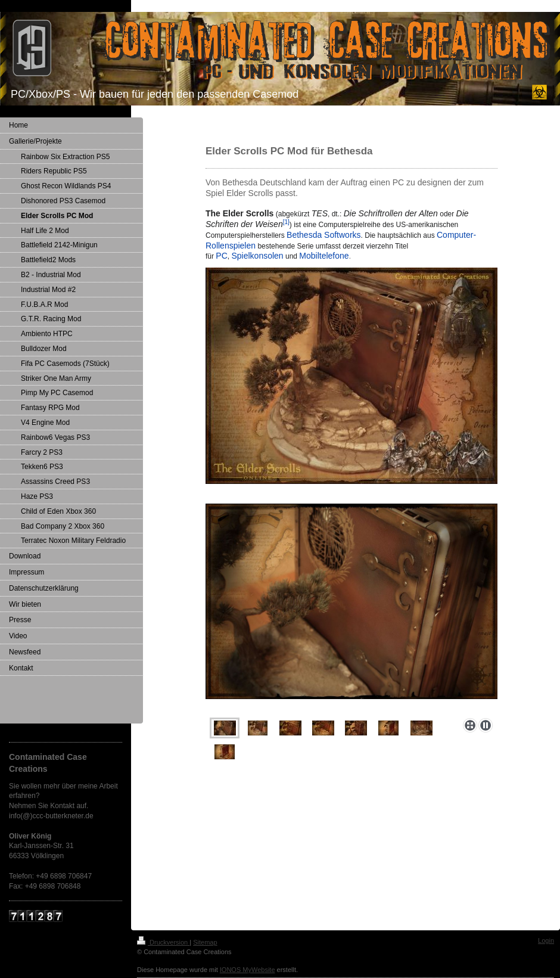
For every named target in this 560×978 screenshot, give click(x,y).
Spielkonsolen (257, 256)
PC (221, 256)
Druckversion (163, 942)
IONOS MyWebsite (248, 970)
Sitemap (205, 942)
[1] (286, 222)
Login (546, 940)
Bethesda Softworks (324, 235)
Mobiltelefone (324, 256)
